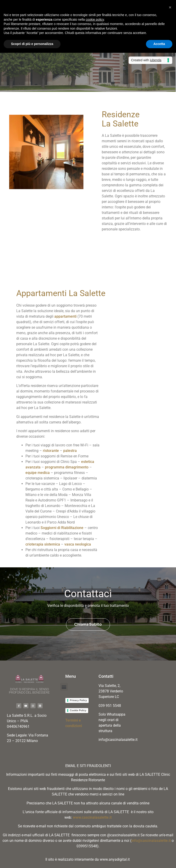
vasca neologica (78, 544)
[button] (64, 687)
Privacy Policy (78, 700)
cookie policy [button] (95, 20)
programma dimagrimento (67, 467)
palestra (70, 451)
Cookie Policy (78, 710)
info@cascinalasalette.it (151, 841)
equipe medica (38, 473)
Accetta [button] (159, 44)
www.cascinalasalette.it (92, 817)
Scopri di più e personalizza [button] (32, 44)
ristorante (51, 451)
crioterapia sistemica (43, 544)
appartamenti (65, 316)
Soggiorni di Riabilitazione (62, 528)
